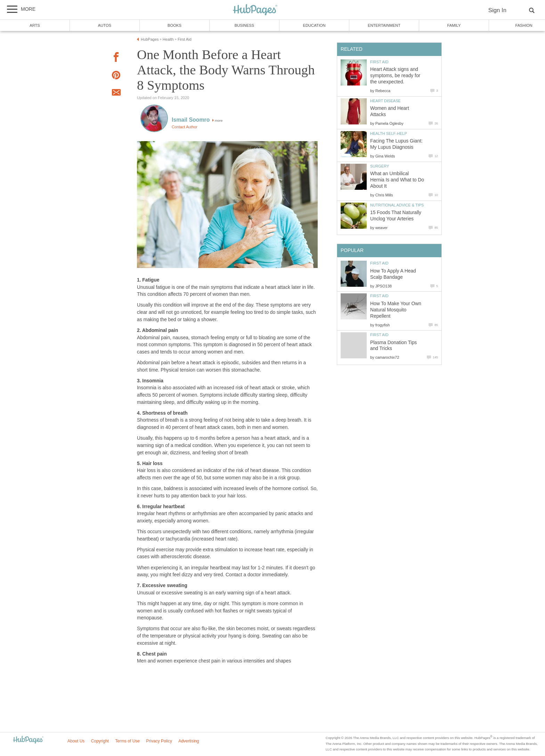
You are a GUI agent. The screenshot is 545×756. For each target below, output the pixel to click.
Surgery (380, 166)
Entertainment (384, 25)
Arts (35, 25)
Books (174, 25)
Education (314, 25)
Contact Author (185, 127)
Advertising (189, 741)
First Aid (379, 62)
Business (245, 25)
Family (454, 25)
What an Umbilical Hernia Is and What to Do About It (397, 180)
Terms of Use (127, 741)
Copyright (100, 741)
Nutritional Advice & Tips (397, 205)
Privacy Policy (159, 741)
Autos (105, 25)
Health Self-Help (389, 133)
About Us (76, 741)
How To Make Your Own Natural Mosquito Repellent (396, 310)
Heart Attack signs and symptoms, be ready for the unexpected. (395, 76)
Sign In (497, 10)
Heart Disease (385, 101)
